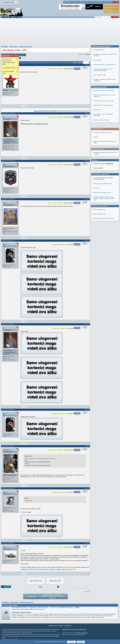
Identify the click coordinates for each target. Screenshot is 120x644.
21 (55, 58)
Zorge (4, 492)
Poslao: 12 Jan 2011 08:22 (9, 446)
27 (72, 58)
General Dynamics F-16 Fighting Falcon (105, 189)
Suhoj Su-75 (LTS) (99, 174)
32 (87, 58)
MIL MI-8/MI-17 (98, 184)
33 (78, 589)
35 (84, 589)
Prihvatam (71, 642)
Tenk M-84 (97, 134)
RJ (4, 117)
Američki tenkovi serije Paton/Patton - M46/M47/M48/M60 (104, 124)
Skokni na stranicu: (78, 63)
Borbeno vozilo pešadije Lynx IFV (103, 130)
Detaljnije (77, 607)
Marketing (116, 2)
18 (46, 58)
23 (61, 58)
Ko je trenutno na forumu (11, 605)
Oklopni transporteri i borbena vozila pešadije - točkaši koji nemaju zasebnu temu (104, 144)
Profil (25, 106)
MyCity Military (68, 2)
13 (31, 58)
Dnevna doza (97, 234)
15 (37, 58)
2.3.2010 (88, 54)
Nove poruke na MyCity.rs (99, 211)
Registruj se (81, 2)
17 (43, 58)
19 (49, 58)
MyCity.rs (76, 629)
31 (84, 58)
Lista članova (100, 2)
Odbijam (81, 642)
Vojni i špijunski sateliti (100, 199)
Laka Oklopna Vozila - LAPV (26, 47)
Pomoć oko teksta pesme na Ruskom (104, 225)
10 (23, 58)
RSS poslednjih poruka (100, 160)
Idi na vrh (88, 591)
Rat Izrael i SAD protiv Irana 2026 (103, 78)
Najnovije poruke (53, 625)
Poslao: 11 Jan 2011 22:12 (9, 324)
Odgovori (22, 55)
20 (52, 58)
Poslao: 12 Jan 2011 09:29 (9, 488)
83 (20, 60)
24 (64, 58)
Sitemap (61, 625)
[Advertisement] (60, 33)
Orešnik (96, 83)
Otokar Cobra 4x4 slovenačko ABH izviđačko (8, 62)
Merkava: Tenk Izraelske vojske (102, 138)
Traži (106, 2)
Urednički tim (68, 625)
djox (4, 244)
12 (28, 58)
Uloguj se (75, 2)
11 (26, 58)
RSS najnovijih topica (100, 156)
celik (4, 547)
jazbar (5, 165)
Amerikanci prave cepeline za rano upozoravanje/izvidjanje (103, 194)
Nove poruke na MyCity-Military (101, 171)
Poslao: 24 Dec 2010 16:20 (9, 113)
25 (67, 58)
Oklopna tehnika (13, 47)
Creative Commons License (81, 633)
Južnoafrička (8, 72)
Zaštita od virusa (83, 629)
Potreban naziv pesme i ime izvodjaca (104, 215)
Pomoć (110, 2)
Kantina (88, 2)
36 (87, 589)
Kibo (4, 203)
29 (78, 58)
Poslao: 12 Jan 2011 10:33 (9, 543)
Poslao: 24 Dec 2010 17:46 (9, 161)
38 (43, 591)
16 (40, 58)
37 (40, 591)
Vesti (72, 629)
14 (34, 58)
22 (58, 58)
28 (75, 58)
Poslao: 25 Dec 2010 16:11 (9, 241)
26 (70, 58)
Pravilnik (93, 2)
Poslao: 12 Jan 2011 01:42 (9, 410)
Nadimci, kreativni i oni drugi (101, 244)
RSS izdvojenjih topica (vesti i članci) (104, 164)
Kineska (9, 68)
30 (81, 58)
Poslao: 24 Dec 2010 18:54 (9, 199)
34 (81, 589)
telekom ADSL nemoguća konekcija (103, 229)
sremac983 (6, 450)
